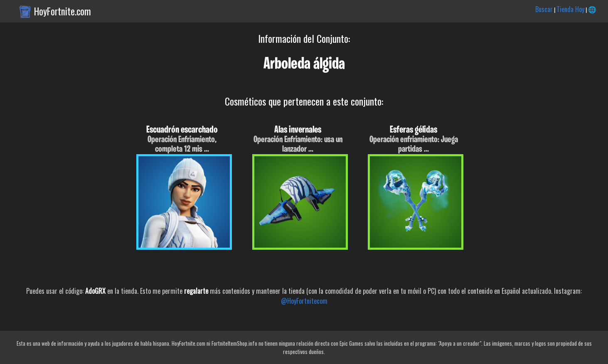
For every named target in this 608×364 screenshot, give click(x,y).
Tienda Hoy (570, 9)
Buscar (544, 9)
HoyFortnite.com (63, 11)
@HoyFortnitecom (304, 301)
